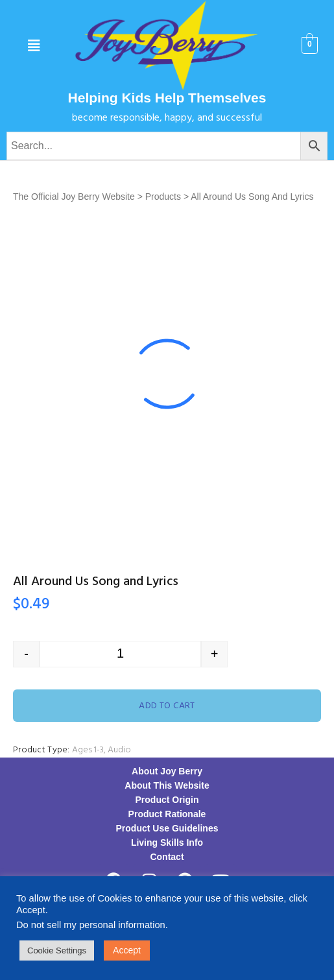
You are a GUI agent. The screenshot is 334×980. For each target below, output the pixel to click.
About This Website (167, 785)
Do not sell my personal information (91, 925)
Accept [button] (127, 950)
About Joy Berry (167, 771)
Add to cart (167, 706)
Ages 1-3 (88, 750)
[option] (167, 374)
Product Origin (167, 800)
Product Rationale (167, 814)
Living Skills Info (167, 843)
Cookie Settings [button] (57, 950)
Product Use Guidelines (167, 828)
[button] (33, 45)
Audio (119, 750)
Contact (167, 857)
